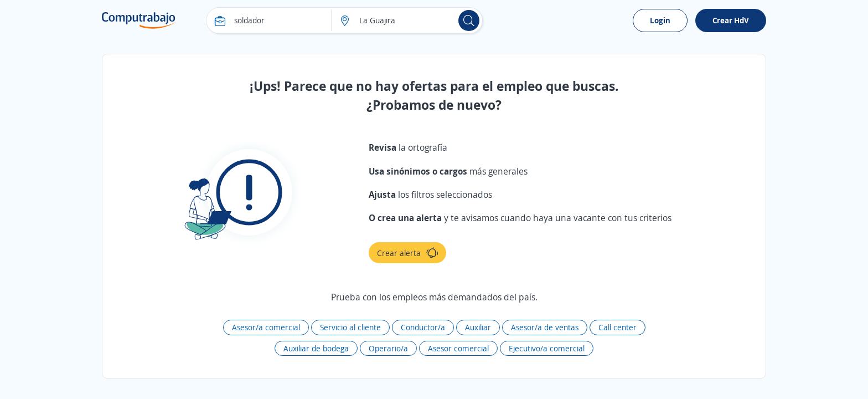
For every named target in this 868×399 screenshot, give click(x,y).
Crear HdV (731, 20)
